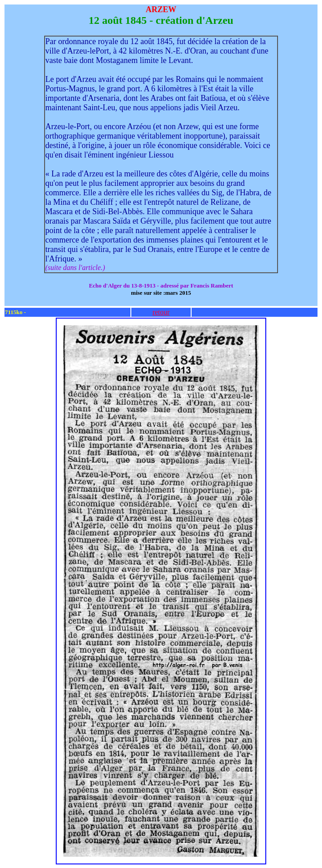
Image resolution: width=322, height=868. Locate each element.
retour (161, 312)
